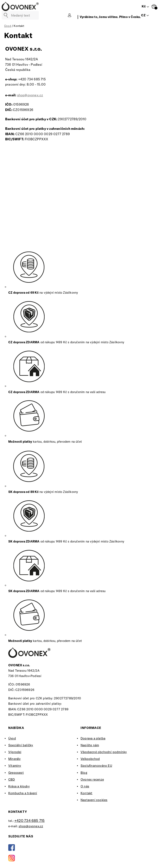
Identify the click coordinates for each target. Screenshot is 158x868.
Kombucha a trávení (23, 793)
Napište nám (90, 745)
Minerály (15, 759)
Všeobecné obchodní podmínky (104, 752)
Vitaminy (15, 766)
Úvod (12, 738)
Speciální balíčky (21, 745)
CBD (12, 779)
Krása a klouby (19, 786)
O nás (85, 786)
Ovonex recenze (92, 779)
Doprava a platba (93, 738)
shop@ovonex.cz (30, 95)
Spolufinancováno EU (96, 766)
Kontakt (86, 793)
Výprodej (15, 752)
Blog (84, 773)
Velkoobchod (90, 759)
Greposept (16, 773)
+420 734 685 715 (29, 821)
